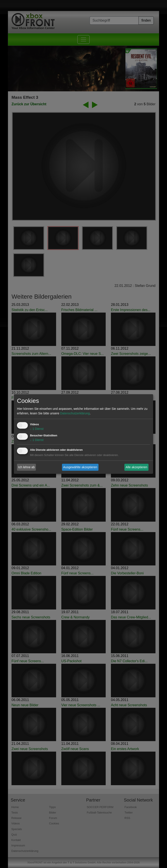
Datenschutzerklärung (75, 414)
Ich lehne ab (27, 467)
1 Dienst (37, 429)
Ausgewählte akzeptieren (80, 467)
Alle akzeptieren (137, 467)
